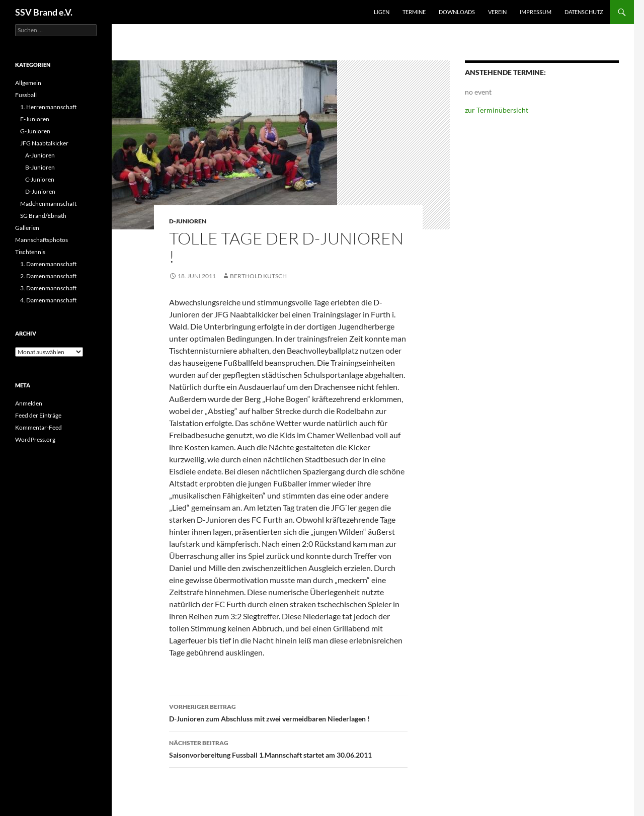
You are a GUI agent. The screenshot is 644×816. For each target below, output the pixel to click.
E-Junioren (35, 119)
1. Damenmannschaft (48, 264)
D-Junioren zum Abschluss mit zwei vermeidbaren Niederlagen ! (288, 712)
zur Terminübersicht (497, 110)
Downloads (457, 12)
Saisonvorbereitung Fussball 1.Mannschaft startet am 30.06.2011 (288, 748)
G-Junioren (35, 131)
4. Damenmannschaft (48, 300)
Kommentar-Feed (38, 427)
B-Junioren (40, 167)
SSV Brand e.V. (44, 12)
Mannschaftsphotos (42, 240)
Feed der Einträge (38, 415)
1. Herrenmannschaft (48, 107)
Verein (497, 12)
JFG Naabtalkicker (44, 143)
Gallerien (27, 228)
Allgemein (28, 83)
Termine (414, 12)
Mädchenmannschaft (48, 203)
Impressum (536, 12)
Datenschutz (584, 12)
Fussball (26, 95)
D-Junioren (188, 221)
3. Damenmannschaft (48, 288)
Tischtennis (30, 252)
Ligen (382, 12)
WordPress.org (35, 439)
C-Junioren (40, 179)
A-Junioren (40, 155)
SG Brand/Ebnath (43, 216)
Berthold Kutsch (258, 276)
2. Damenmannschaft (48, 276)
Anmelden (29, 403)
